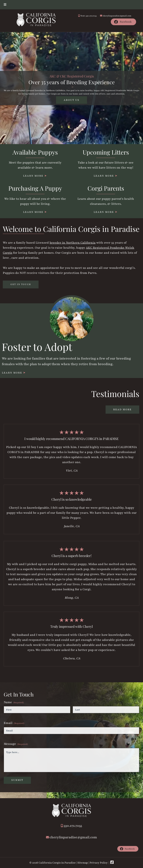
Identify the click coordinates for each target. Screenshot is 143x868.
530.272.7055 (73, 826)
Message (16, 744)
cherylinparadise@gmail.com (117, 16)
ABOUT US (71, 100)
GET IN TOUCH (21, 284)
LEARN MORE (33, 176)
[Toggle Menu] (5, 5)
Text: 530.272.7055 (89, 16)
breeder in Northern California (73, 243)
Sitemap (83, 863)
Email (14, 723)
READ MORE (122, 410)
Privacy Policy (99, 863)
